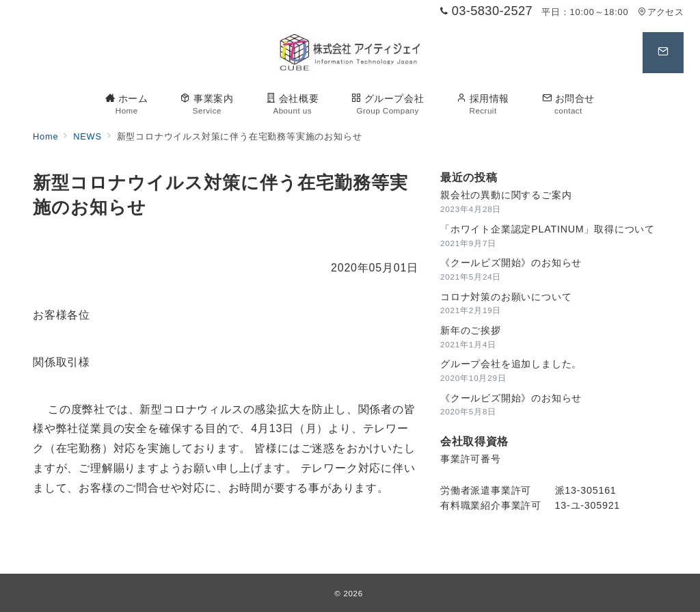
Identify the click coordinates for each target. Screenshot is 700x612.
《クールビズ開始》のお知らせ (511, 263)
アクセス (661, 12)
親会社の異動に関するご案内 (506, 195)
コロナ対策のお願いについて (506, 297)
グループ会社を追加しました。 (511, 364)
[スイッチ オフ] (663, 53)
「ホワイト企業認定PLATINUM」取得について (548, 229)
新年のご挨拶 (471, 330)
